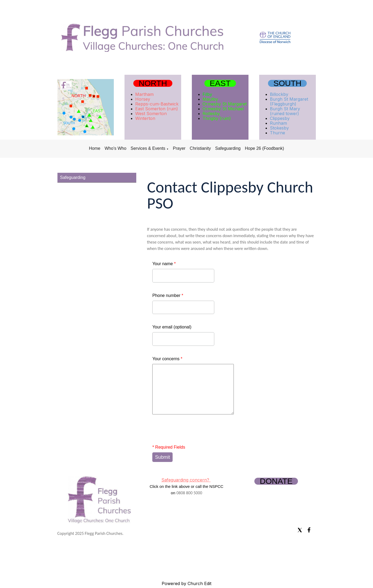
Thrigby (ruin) (217, 118)
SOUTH (287, 83)
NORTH (153, 83)
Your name (164, 264)
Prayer (179, 148)
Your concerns (167, 359)
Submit (162, 457)
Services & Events (148, 148)
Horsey (143, 99)
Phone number (168, 295)
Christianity (200, 148)
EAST (220, 83)
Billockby (279, 94)
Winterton (145, 118)
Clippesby (280, 118)
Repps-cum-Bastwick (157, 104)
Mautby (210, 99)
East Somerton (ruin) (157, 109)
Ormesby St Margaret (225, 104)
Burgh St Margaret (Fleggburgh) (289, 101)
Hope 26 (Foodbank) (264, 148)
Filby (207, 94)
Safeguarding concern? (186, 480)
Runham (278, 123)
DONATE (276, 481)
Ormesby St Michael (223, 109)
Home (95, 148)
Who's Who (115, 148)
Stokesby (279, 128)
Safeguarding (228, 148)
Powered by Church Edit (187, 583)
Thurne (277, 133)
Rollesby (211, 113)
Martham (144, 94)
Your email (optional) (172, 327)
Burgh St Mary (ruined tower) (285, 111)
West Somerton (151, 113)
